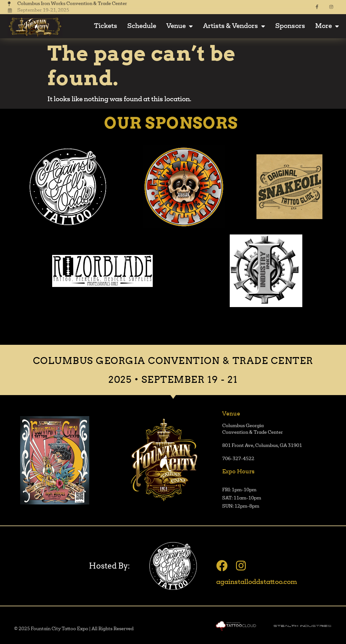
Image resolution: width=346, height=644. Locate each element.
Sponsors (290, 26)
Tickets (106, 26)
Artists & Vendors (234, 26)
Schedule (142, 26)
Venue (180, 26)
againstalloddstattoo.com (257, 582)
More (327, 26)
